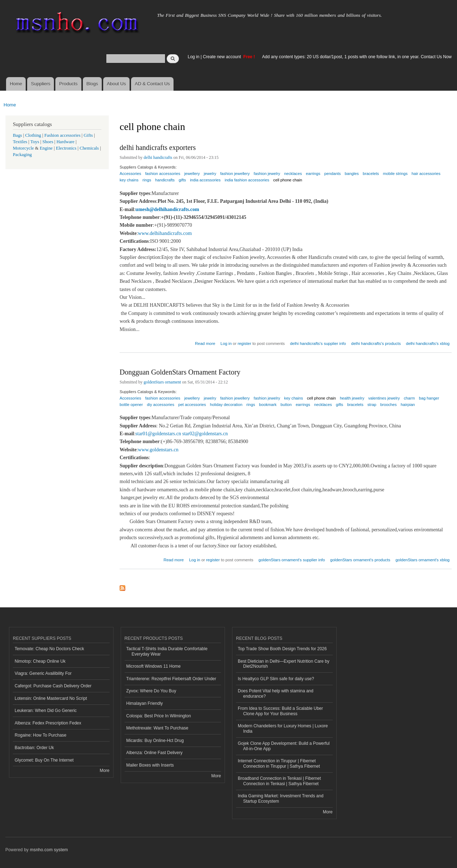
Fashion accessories (62, 135)
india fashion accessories (247, 180)
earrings (313, 174)
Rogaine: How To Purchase (41, 735)
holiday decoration (226, 405)
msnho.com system (49, 850)
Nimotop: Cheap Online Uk (40, 661)
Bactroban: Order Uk (34, 748)
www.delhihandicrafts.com (165, 233)
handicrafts (165, 180)
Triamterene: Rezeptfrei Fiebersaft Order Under (171, 679)
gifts (182, 180)
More (104, 771)
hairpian (408, 405)
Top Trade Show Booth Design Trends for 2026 (282, 649)
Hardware (65, 142)
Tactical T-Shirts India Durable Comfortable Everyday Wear (167, 651)
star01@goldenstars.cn (158, 434)
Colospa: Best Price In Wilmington (159, 716)
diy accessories (161, 405)
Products (68, 84)
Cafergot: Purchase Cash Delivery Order (53, 686)
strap (372, 405)
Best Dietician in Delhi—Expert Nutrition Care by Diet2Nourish (283, 664)
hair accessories (426, 174)
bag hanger (429, 398)
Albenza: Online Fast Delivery (155, 753)
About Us (116, 84)
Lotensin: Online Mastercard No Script (51, 698)
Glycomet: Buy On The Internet (44, 760)
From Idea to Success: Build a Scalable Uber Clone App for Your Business (280, 711)
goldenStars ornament (162, 382)
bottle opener (131, 405)
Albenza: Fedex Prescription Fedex (48, 723)
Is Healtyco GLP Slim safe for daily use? (276, 679)
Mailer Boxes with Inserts (150, 765)
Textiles (20, 142)
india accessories (205, 180)
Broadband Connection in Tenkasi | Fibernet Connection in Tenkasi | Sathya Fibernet (279, 781)
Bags (17, 135)
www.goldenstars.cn (158, 450)
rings (147, 180)
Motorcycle (23, 148)
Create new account (222, 57)
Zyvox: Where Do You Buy (151, 691)
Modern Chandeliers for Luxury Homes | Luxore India (283, 728)
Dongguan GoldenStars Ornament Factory (180, 372)
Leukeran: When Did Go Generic (46, 711)
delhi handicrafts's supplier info (318, 343)
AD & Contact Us (152, 84)
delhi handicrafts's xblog (428, 343)
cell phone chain (288, 180)
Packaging (22, 155)
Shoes (48, 142)
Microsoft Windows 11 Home (154, 666)
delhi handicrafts (158, 157)
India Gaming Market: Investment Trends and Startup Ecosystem (281, 798)
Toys (35, 142)
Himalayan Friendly (145, 703)
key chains (129, 180)
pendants (332, 174)
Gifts (88, 135)
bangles (352, 174)
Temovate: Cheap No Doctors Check (49, 649)
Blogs (92, 84)
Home (16, 84)
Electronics (66, 148)
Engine (46, 148)
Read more (205, 343)
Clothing (33, 135)
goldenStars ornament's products (360, 560)
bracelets (371, 174)
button (286, 405)
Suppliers (41, 84)
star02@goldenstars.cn (205, 434)
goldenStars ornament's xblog (423, 560)
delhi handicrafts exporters (158, 147)
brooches (388, 405)
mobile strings (395, 174)
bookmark (268, 405)
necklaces (323, 405)
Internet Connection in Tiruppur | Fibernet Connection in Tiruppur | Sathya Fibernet (279, 763)
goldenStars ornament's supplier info (292, 560)
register (244, 343)
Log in (194, 57)
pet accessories (192, 405)
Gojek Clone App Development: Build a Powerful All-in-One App (284, 746)
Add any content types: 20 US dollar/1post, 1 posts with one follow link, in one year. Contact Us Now (357, 57)
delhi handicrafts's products (376, 343)
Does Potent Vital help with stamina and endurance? (276, 693)
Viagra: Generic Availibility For (43, 673)
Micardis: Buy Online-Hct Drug (155, 741)
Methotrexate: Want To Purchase (157, 728)
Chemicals (90, 148)
